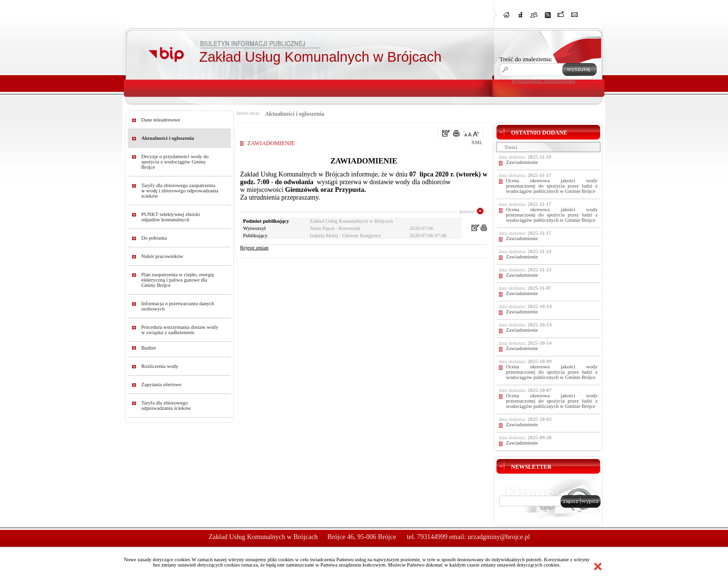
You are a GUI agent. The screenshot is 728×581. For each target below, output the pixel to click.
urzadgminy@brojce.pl (499, 537)
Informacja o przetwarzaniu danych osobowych (178, 306)
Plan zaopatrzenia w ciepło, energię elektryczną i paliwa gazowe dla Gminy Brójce (178, 280)
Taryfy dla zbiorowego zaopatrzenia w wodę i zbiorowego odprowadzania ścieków (180, 191)
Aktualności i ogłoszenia (168, 138)
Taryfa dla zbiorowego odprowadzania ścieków (166, 405)
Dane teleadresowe (161, 120)
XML (477, 142)
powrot (467, 211)
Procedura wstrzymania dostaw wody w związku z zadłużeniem (180, 330)
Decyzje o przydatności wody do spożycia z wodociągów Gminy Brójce (175, 162)
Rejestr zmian (254, 248)
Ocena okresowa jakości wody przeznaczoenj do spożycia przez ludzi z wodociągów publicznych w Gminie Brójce (552, 186)
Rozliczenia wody (160, 366)
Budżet (148, 348)
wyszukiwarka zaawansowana (543, 81)
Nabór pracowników (162, 256)
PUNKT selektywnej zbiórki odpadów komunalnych (171, 217)
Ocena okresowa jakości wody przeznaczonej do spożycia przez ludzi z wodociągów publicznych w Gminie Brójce (552, 372)
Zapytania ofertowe (161, 385)
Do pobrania (154, 238)
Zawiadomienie (522, 162)
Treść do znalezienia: (526, 59)
